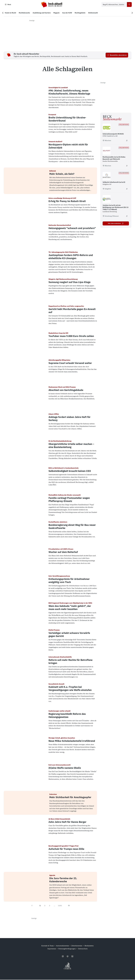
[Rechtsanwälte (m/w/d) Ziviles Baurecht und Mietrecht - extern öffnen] (127, 166)
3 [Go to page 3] (50, 906)
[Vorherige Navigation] (3, 13)
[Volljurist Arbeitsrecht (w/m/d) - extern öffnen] (127, 189)
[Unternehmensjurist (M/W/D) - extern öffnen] (127, 141)
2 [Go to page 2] (45, 906)
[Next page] (69, 906)
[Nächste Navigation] (132, 13)
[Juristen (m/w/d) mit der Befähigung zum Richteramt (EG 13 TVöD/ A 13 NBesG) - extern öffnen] (127, 216)
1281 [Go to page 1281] (60, 906)
